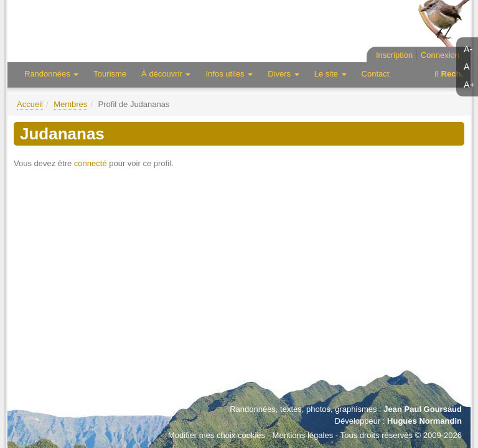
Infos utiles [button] (229, 74)
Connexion (440, 55)
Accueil (30, 104)
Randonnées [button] (51, 74)
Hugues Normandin (424, 421)
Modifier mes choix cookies (217, 435)
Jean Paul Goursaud (423, 409)
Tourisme (110, 74)
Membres (70, 104)
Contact (376, 74)
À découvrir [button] (166, 74)
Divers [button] (283, 74)
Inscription (394, 55)
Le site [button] (330, 74)
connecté (91, 163)
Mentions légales (303, 435)
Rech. (449, 74)
